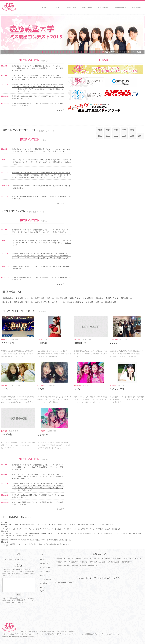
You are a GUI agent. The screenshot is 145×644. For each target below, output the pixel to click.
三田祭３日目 (44, 343)
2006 (124, 136)
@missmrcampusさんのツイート (66, 582)
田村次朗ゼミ (80, 343)
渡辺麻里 (113, 385)
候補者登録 (43, 583)
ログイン (43, 591)
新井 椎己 (41, 340)
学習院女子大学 (112, 298)
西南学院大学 (111, 302)
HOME (44, 8)
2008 (108, 136)
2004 (140, 136)
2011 (124, 130)
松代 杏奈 (77, 340)
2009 (100, 136)
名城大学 (99, 302)
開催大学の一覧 (87, 8)
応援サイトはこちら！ (60, 151)
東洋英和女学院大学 (75, 302)
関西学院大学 (126, 298)
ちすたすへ (43, 435)
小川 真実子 (114, 340)
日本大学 (100, 298)
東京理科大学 (62, 298)
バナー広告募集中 (120, 8)
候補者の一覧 (72, 8)
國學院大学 (18, 302)
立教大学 (50, 298)
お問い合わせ (136, 8)
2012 (116, 130)
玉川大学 (29, 302)
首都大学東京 (88, 298)
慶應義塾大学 (8, 298)
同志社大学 (7, 302)
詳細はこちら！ (26, 80)
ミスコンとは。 (9, 343)
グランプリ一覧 (103, 8)
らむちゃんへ (8, 389)
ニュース (58, 8)
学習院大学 (40, 298)
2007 (116, 136)
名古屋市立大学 (58, 302)
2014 (100, 130)
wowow (114, 343)
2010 (132, 130)
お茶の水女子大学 (42, 302)
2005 (132, 136)
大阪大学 (89, 302)
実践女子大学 (75, 298)
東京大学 (19, 298)
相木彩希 (4, 340)
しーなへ (78, 389)
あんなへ (42, 389)
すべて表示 (60, 110)
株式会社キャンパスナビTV (14, 560)
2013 (108, 130)
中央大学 (29, 298)
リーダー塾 (7, 435)
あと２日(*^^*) (117, 389)
